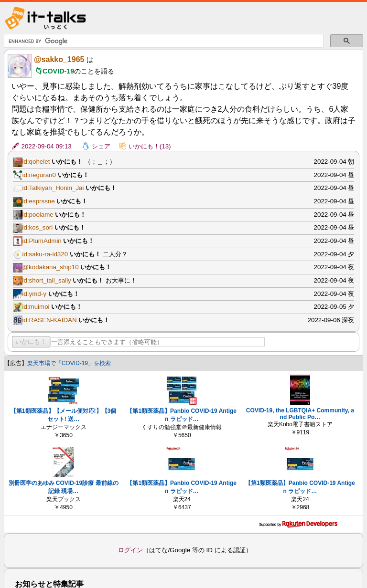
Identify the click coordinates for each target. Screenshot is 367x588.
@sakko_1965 (59, 59)
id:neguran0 (39, 175)
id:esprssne (39, 201)
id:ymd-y (34, 294)
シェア (101, 146)
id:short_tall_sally (47, 280)
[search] (163, 41)
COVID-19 (58, 71)
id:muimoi (36, 307)
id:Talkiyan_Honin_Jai (53, 188)
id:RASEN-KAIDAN (50, 320)
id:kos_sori (38, 227)
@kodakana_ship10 (51, 267)
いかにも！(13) (150, 146)
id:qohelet (36, 162)
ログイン (130, 550)
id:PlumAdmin (42, 241)
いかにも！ (31, 341)
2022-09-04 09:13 (47, 146)
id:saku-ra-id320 (45, 254)
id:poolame (38, 215)
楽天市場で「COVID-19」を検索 (69, 363)
